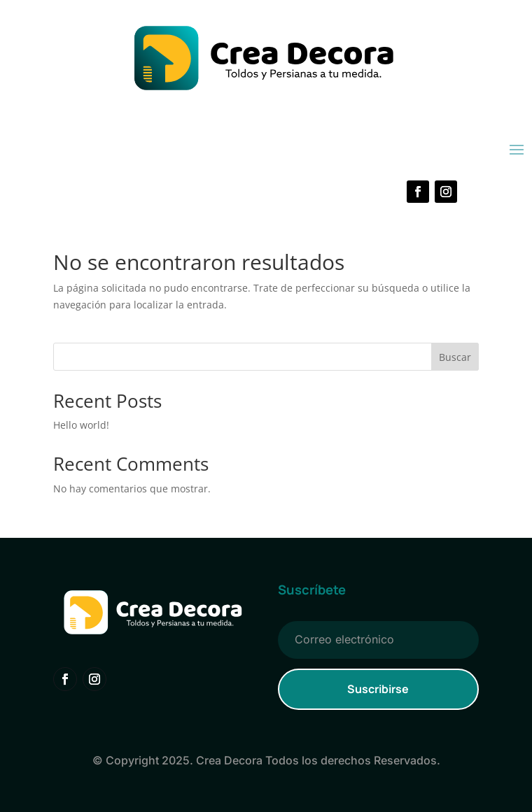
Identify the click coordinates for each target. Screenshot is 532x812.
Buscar (455, 357)
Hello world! (81, 425)
